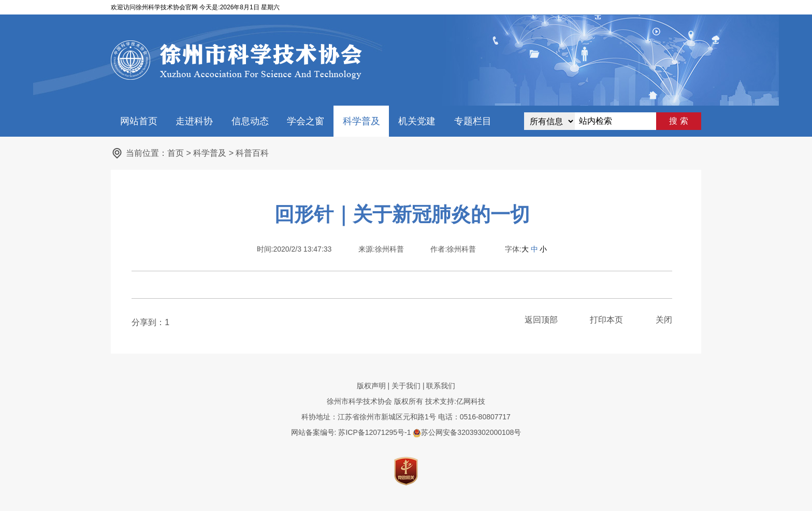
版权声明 (371, 386)
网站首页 (139, 121)
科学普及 (361, 121)
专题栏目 (473, 121)
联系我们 (441, 386)
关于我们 (406, 386)
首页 (176, 153)
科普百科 (252, 153)
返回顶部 (541, 320)
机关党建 (417, 121)
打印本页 (606, 320)
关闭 (664, 320)
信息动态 (250, 121)
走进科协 (194, 121)
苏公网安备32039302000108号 (467, 432)
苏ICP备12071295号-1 (374, 432)
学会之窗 (306, 121)
